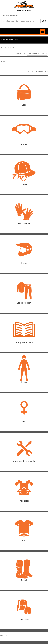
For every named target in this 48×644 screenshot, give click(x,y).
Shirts (24, 540)
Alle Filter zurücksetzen (37, 72)
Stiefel (24, 580)
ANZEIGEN (5, 635)
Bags (24, 105)
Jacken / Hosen (24, 303)
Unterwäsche (24, 620)
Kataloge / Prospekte (24, 342)
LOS (44, 21)
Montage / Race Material (24, 461)
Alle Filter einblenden (9, 40)
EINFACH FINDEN (10, 16)
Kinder (24, 382)
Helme (24, 263)
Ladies (24, 422)
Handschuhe (24, 224)
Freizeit (24, 184)
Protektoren (24, 501)
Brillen (24, 144)
